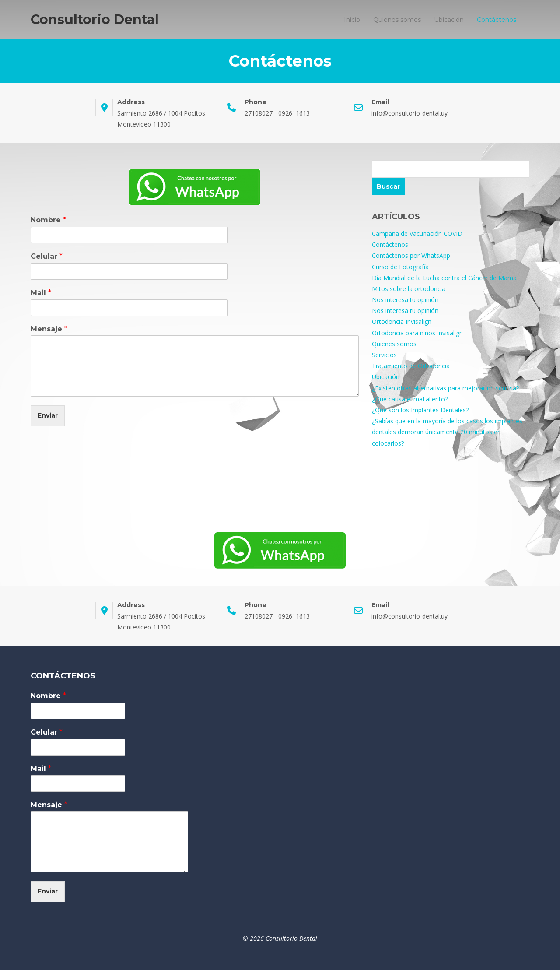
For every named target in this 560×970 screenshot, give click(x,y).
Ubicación (449, 20)
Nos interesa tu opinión (405, 300)
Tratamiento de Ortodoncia (411, 366)
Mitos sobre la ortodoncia (409, 289)
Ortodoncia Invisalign (402, 322)
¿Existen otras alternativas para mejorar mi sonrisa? (445, 388)
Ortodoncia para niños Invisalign (417, 333)
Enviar (48, 415)
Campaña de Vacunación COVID (417, 234)
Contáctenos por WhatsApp (411, 255)
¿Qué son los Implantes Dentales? (420, 410)
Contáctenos (497, 20)
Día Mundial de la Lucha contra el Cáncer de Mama (444, 278)
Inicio (352, 20)
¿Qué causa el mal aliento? (410, 399)
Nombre (48, 220)
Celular (47, 256)
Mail (41, 293)
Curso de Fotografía (400, 267)
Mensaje (49, 329)
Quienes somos (397, 20)
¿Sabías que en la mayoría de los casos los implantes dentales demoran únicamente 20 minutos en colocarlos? (447, 432)
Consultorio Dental (95, 19)
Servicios (384, 355)
